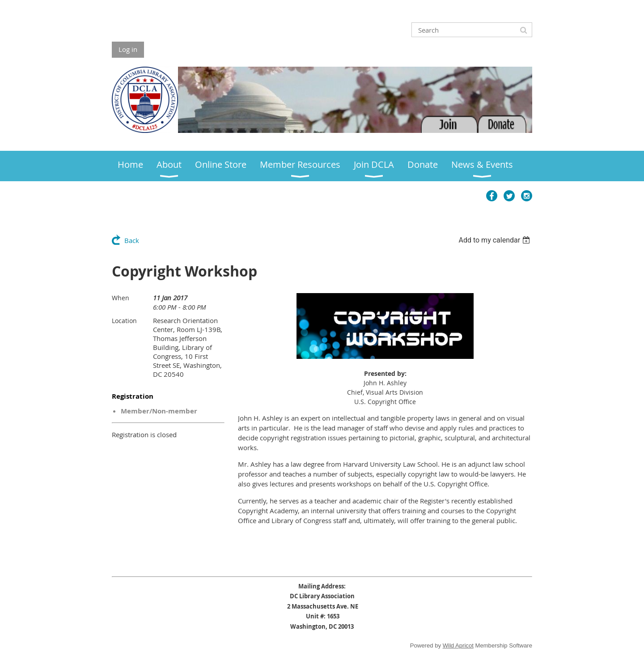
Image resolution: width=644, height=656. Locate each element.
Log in (128, 49)
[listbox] (495, 240)
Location (124, 321)
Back (132, 240)
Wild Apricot (458, 645)
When (121, 298)
